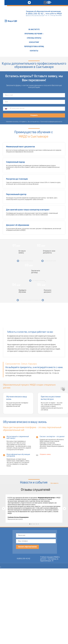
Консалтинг (34, 42)
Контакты (34, 51)
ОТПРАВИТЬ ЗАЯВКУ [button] (9, 17)
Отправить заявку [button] (45, 454)
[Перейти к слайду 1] (30, 524)
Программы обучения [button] (33, 34)
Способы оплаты (34, 38)
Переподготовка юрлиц (34, 47)
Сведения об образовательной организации (43, 12)
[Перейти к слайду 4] (35, 524)
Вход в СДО (12, 21)
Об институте (34, 30)
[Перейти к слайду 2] (32, 524)
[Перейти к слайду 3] (33, 524)
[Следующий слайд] (64, 509)
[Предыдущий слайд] (4, 509)
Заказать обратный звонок (27, 547)
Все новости (55, 483)
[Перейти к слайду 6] (38, 524)
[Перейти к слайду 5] (36, 524)
